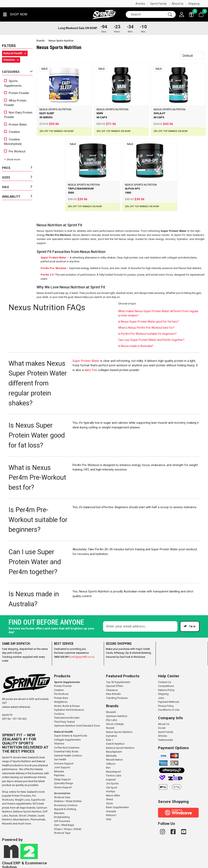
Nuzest (13, 816)
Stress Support (63, 787)
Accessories (62, 793)
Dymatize (112, 736)
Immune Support (64, 763)
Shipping (194, 4)
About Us (178, 4)
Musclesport (113, 772)
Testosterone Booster (67, 718)
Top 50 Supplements (118, 682)
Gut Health (60, 759)
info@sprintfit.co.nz (83, 657)
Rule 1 (110, 740)
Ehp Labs (112, 720)
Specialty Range (63, 783)
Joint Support (62, 767)
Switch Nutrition (115, 744)
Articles (140, 4)
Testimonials (165, 740)
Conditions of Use (169, 710)
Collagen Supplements (67, 740)
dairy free (91, 370)
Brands (41, 41)
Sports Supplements (13, 83)
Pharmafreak (38, 819)
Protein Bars (61, 698)
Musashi (7, 824)
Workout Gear (62, 797)
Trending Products (117, 698)
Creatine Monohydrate (13, 142)
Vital (109, 819)
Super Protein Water (54, 258)
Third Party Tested (64, 722)
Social (162, 728)
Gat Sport (112, 788)
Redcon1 (111, 815)
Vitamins (59, 744)
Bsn (108, 768)
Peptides (59, 775)
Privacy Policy (166, 706)
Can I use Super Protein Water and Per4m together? (151, 340)
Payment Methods (169, 702)
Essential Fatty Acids (66, 751)
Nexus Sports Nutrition (119, 732)
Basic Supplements (117, 807)
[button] (15, 15)
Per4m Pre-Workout (53, 268)
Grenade (111, 811)
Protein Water (16, 125)
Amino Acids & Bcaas (67, 706)
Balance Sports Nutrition (27, 812)
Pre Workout (15, 151)
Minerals (59, 771)
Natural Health (63, 732)
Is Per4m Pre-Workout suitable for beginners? (147, 334)
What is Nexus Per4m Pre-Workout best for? (146, 328)
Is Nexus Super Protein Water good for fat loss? (148, 322)
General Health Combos (68, 756)
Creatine (12, 132)
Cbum (109, 803)
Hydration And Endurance (69, 710)
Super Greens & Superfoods (71, 736)
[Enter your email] (140, 626)
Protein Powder (17, 93)
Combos (59, 714)
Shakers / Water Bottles (68, 801)
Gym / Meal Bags (64, 825)
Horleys (110, 791)
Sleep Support (62, 779)
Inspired (111, 780)
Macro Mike (113, 795)
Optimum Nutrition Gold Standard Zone (77, 726)
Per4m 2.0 (47, 275)
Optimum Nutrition (117, 716)
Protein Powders (21, 796)
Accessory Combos (66, 805)
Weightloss (61, 702)
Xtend (109, 799)
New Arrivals (113, 694)
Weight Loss (22, 800)
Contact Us (165, 682)
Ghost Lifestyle (28, 816)
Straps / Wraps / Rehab (68, 829)
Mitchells (111, 756)
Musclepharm (21, 819)
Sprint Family (158, 4)
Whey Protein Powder (15, 103)
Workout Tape (62, 833)
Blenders (59, 813)
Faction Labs (114, 776)
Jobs (161, 698)
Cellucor (111, 764)
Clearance (112, 690)
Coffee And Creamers (67, 748)
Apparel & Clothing (65, 809)
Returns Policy (166, 690)
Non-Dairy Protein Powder (18, 115)
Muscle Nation (114, 760)
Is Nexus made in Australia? (136, 346)
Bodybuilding (62, 817)
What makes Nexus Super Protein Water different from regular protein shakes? (158, 313)
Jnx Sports (112, 783)
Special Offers (114, 686)
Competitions (166, 686)
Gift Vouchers (62, 821)
